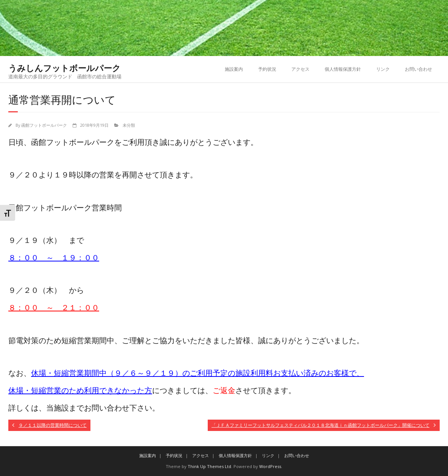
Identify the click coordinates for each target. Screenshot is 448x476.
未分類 (129, 125)
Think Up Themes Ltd (209, 466)
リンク (383, 69)
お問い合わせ (418, 69)
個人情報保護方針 (343, 69)
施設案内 (234, 69)
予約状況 (267, 69)
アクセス (300, 69)
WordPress (270, 466)
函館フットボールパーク (44, 125)
